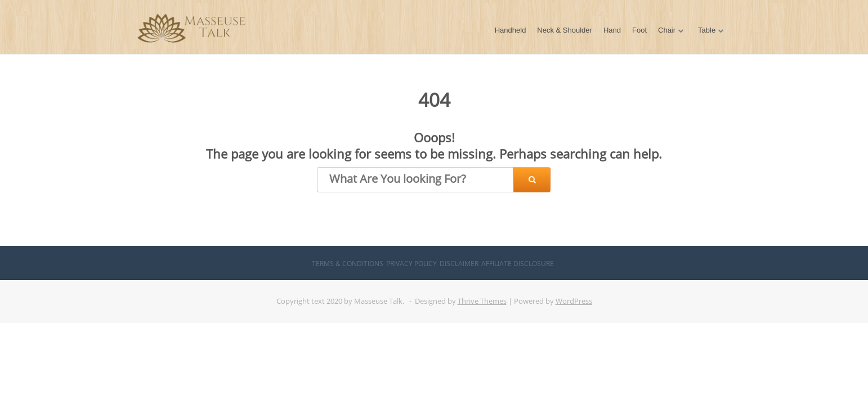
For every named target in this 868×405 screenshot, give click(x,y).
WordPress (574, 301)
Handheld (511, 30)
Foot (639, 30)
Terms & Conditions (348, 264)
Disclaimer (459, 264)
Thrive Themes (482, 301)
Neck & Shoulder (565, 30)
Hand (612, 30)
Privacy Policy (411, 264)
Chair (667, 30)
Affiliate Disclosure (518, 264)
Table (707, 30)
